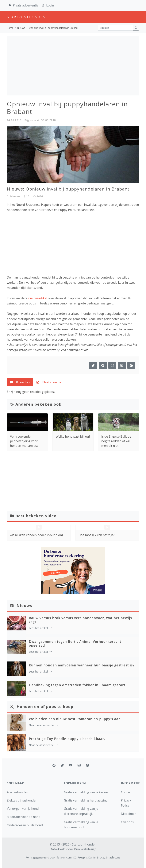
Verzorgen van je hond (23, 809)
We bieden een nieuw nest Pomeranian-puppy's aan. (75, 719)
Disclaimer (128, 814)
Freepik (82, 857)
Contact (126, 792)
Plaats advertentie (23, 5)
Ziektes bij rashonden (22, 800)
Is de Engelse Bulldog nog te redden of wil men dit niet (116, 441)
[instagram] (79, 765)
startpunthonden (10, 17)
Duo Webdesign (85, 849)
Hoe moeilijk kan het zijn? (96, 535)
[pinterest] (87, 765)
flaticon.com (64, 857)
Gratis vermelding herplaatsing (86, 800)
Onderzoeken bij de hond (25, 825)
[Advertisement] (73, 66)
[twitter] (62, 765)
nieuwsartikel (38, 298)
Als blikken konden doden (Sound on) (36, 535)
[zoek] (136, 28)
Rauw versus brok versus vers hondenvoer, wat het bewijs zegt (80, 620)
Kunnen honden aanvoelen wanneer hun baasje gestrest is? (82, 665)
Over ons (127, 822)
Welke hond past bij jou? (73, 436)
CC (75, 857)
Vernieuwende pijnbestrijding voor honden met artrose (24, 441)
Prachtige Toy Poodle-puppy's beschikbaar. (67, 739)
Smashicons (113, 857)
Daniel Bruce (96, 857)
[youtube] (71, 765)
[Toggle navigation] (135, 17)
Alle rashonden (17, 792)
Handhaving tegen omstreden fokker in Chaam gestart (77, 685)
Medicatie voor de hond (24, 817)
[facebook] (54, 765)
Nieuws (21, 28)
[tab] (20, 382)
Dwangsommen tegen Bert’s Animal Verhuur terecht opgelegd (75, 643)
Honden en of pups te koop (45, 707)
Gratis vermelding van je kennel (86, 792)
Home (10, 28)
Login (48, 5)
